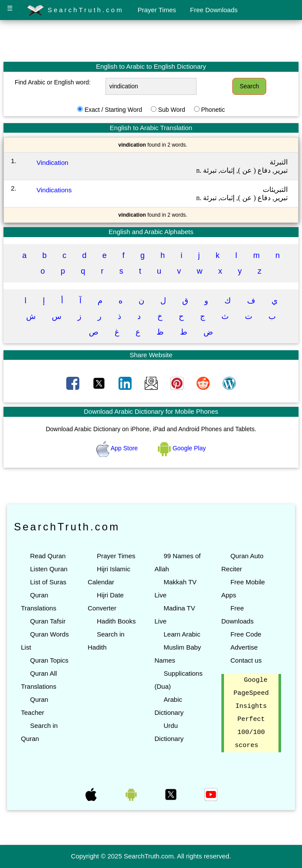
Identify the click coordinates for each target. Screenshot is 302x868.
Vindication (53, 163)
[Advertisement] (151, 40)
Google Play (182, 448)
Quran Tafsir (48, 621)
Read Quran (48, 556)
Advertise (244, 647)
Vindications (54, 190)
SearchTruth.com (75, 10)
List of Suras (48, 582)
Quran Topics (49, 660)
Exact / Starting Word (113, 110)
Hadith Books (116, 621)
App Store (118, 448)
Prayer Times (157, 10)
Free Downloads (214, 10)
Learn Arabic (182, 634)
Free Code (246, 634)
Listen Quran (49, 569)
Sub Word (172, 110)
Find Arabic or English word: (53, 82)
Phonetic (213, 110)
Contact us (246, 660)
